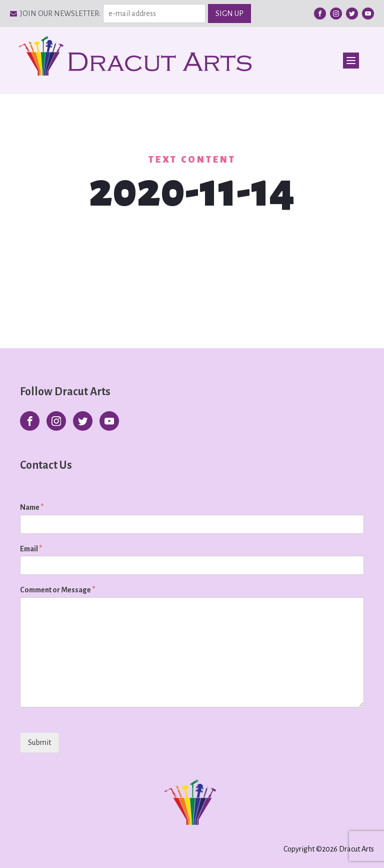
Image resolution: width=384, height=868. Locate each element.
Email (31, 549)
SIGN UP (229, 14)
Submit (39, 742)
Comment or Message (57, 590)
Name (32, 507)
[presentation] (84, 755)
